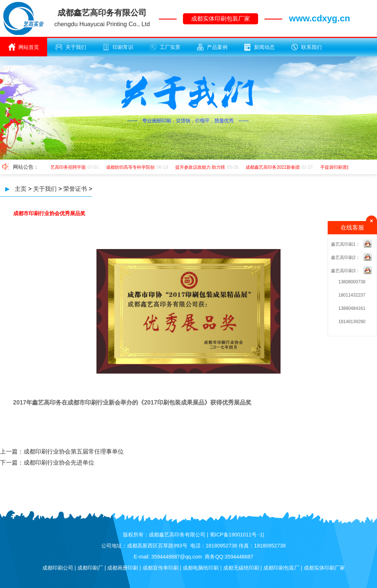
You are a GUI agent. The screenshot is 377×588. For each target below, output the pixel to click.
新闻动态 (259, 47)
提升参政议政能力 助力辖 (201, 167)
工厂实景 (165, 47)
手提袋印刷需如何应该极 (346, 167)
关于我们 (71, 47)
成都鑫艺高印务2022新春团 (274, 167)
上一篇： (12, 451)
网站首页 (24, 47)
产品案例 (212, 47)
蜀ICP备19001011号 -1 (236, 535)
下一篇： (12, 463)
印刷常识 (118, 47)
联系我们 (306, 47)
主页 (21, 189)
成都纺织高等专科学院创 (131, 167)
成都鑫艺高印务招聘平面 (63, 167)
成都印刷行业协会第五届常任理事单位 (74, 451)
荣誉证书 (75, 189)
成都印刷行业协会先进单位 (59, 463)
